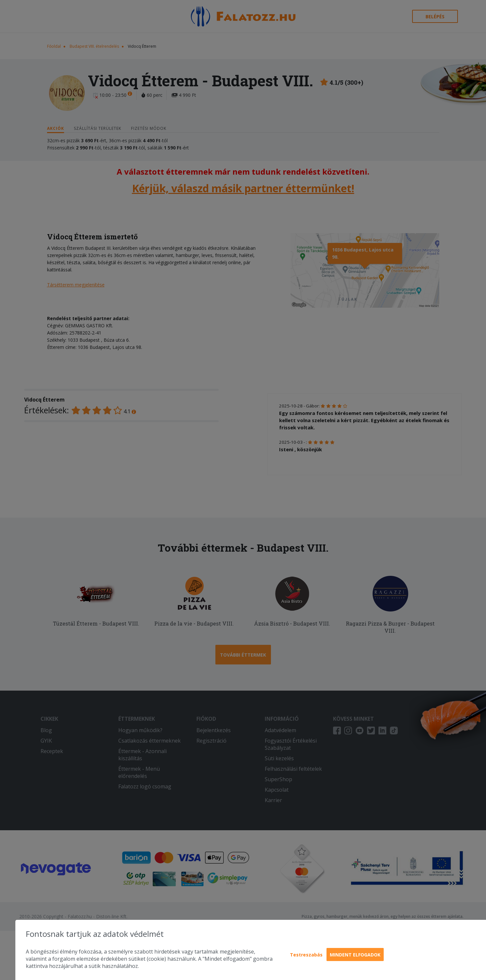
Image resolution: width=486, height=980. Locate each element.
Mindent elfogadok (355, 955)
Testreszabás (306, 955)
